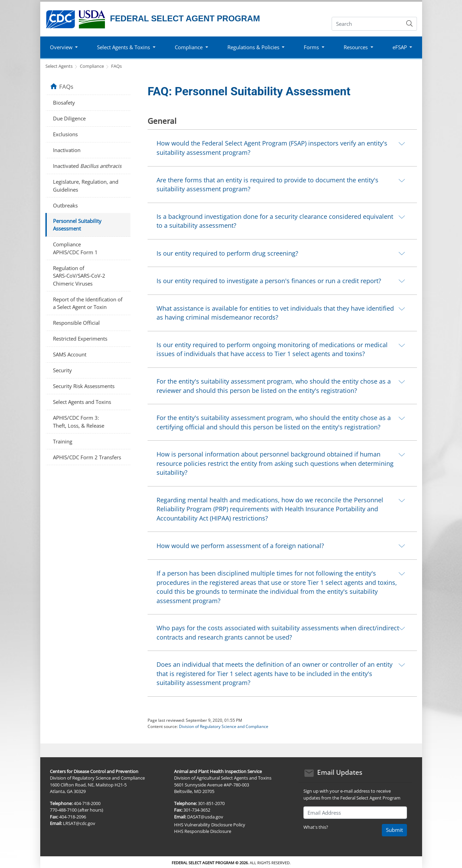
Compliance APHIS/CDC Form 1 (75, 248)
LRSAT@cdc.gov (79, 823)
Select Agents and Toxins (82, 402)
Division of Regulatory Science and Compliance (224, 726)
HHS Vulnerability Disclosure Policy (210, 825)
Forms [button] (311, 47)
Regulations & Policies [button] (253, 47)
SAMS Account (70, 354)
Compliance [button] (189, 47)
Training (63, 441)
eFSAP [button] (400, 47)
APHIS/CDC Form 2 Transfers (87, 457)
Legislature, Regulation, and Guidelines (86, 186)
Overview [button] (61, 47)
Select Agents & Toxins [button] (123, 47)
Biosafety (64, 103)
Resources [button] (356, 47)
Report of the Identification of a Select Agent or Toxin (88, 303)
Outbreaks (65, 205)
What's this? (316, 827)
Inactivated (87, 166)
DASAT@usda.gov (205, 817)
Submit (394, 830)
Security (62, 370)
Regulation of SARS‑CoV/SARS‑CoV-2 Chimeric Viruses (79, 276)
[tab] (282, 148)
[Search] (367, 24)
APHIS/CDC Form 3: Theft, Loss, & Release (79, 422)
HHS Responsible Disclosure (203, 831)
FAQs (116, 66)
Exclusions (65, 134)
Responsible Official (76, 323)
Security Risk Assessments (84, 386)
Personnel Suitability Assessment (77, 225)
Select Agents (59, 66)
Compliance (92, 66)
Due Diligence (69, 118)
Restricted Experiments (80, 339)
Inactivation (67, 150)
